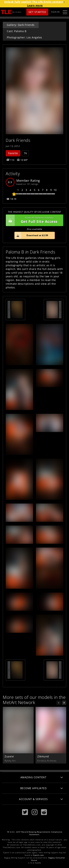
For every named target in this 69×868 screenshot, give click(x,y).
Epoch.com (39, 855)
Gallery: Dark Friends (21, 25)
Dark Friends (18, 140)
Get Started (37, 12)
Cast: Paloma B (17, 31)
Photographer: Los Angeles (24, 37)
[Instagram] (35, 812)
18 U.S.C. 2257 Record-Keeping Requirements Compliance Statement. (35, 833)
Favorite (13, 153)
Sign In (55, 12)
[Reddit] (44, 812)
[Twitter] (25, 812)
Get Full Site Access (34, 220)
